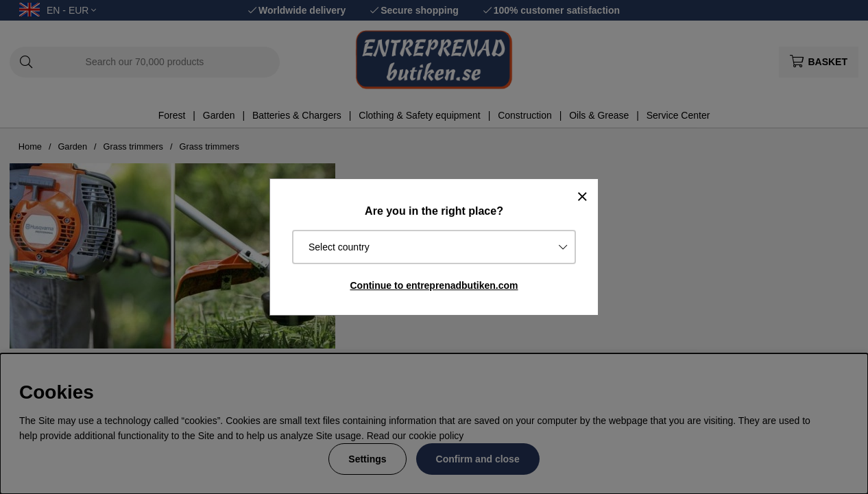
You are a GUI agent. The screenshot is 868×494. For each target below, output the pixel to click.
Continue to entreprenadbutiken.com (434, 285)
